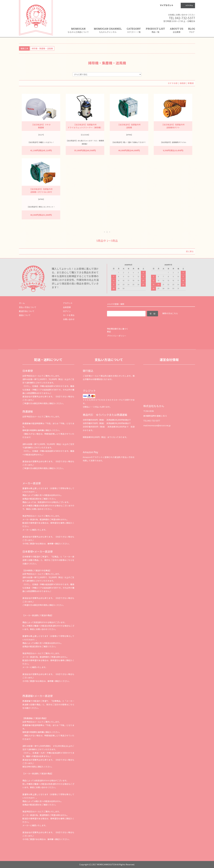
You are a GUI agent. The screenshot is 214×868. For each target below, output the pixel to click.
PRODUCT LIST (155, 30)
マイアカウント (167, 5)
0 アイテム (188, 5)
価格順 (183, 83)
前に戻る (190, 251)
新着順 (191, 83)
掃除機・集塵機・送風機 (42, 48)
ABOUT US (177, 30)
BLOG (192, 30)
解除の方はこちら (170, 313)
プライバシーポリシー (117, 336)
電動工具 (24, 48)
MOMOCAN (78, 30)
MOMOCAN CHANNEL (108, 30)
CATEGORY (134, 31)
